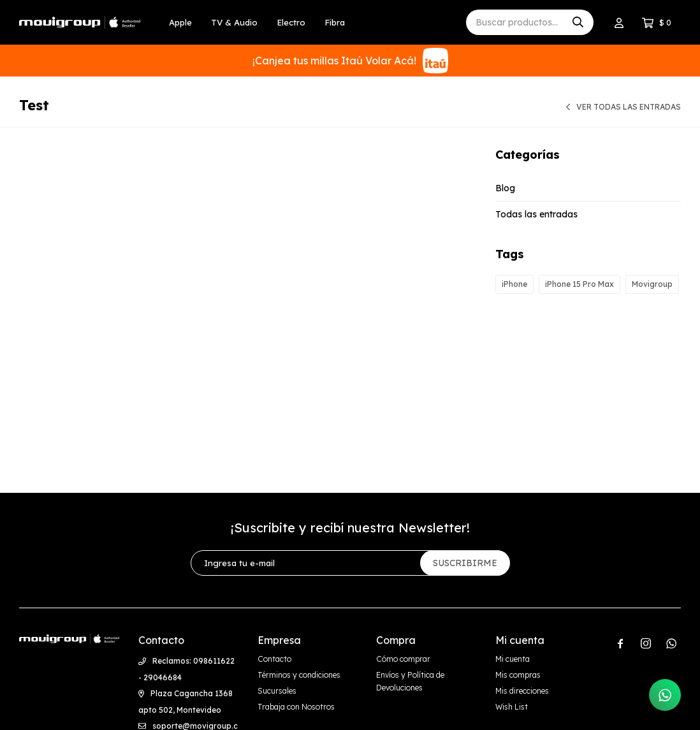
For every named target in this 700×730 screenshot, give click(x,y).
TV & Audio (234, 22)
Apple (180, 22)
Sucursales (277, 691)
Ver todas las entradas (629, 107)
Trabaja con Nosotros (296, 707)
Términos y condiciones (299, 675)
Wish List (512, 707)
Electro (291, 22)
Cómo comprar (403, 659)
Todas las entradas (536, 214)
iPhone (514, 284)
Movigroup (652, 284)
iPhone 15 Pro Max (580, 284)
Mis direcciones (522, 691)
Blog (505, 188)
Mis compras (518, 675)
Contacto (274, 659)
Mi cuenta (513, 659)
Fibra (335, 22)
